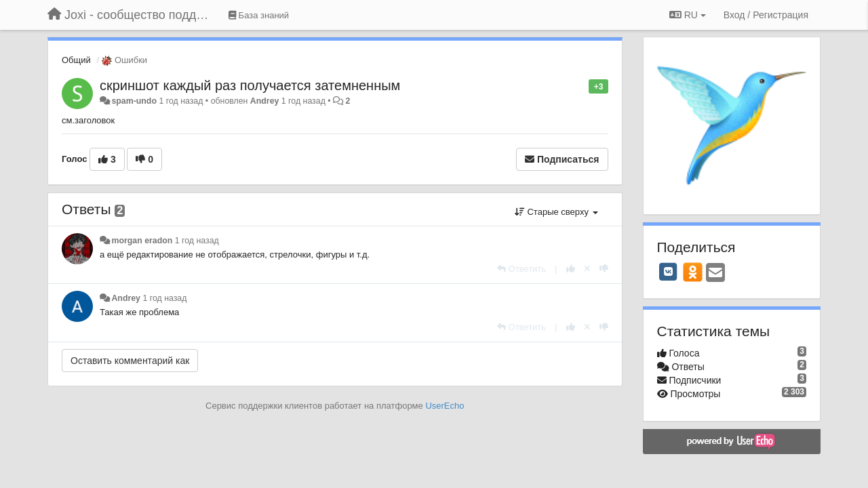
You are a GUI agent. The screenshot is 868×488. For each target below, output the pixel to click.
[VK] (669, 272)
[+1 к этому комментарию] (571, 269)
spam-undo (134, 101)
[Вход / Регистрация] (766, 15)
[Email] (715, 273)
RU (688, 15)
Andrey (265, 101)
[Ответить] (521, 269)
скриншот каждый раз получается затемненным (250, 85)
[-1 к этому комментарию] (604, 269)
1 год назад (197, 241)
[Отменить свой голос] (587, 269)
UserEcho (445, 406)
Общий (76, 60)
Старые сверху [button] (556, 212)
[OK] (693, 272)
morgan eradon (142, 241)
